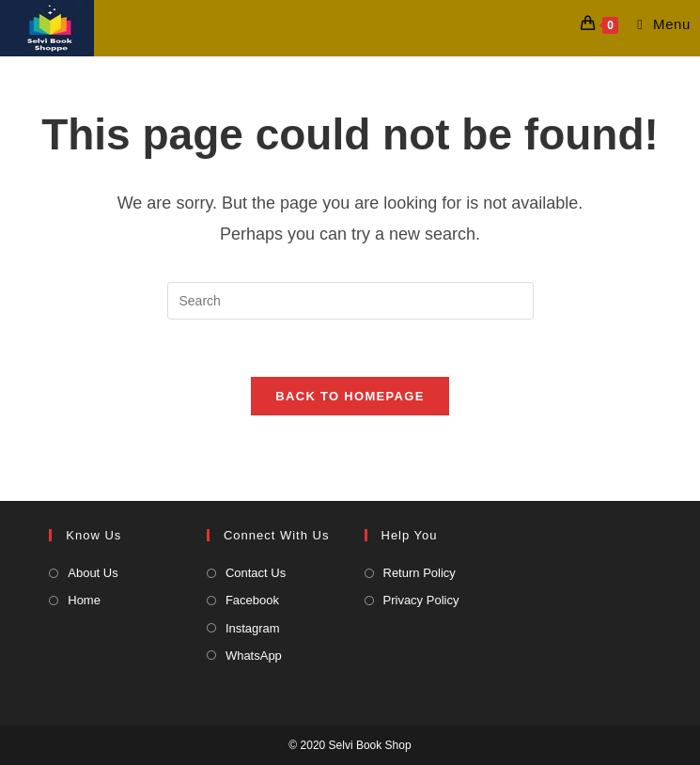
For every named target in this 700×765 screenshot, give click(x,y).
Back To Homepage (350, 396)
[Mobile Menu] (657, 24)
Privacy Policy (421, 600)
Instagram (253, 628)
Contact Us (256, 573)
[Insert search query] (350, 301)
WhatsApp (254, 656)
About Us (93, 573)
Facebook (252, 600)
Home (84, 600)
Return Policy (420, 573)
